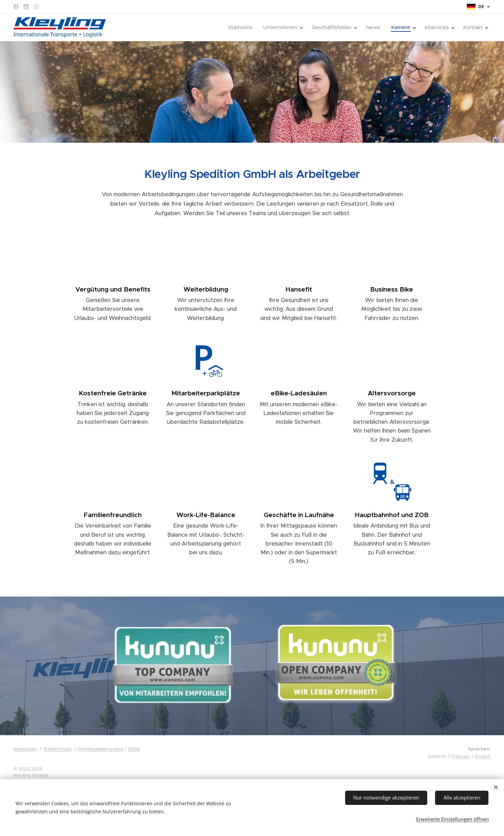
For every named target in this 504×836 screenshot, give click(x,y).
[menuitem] (242, 27)
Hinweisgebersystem (101, 749)
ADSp (134, 749)
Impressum (25, 749)
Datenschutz (58, 749)
